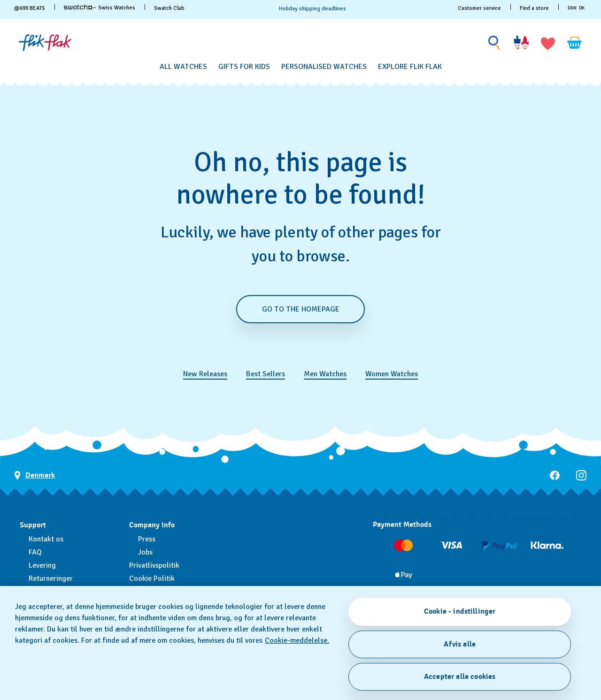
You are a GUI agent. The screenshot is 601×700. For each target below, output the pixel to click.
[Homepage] (45, 43)
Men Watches (325, 374)
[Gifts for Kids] (244, 67)
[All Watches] (183, 67)
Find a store (534, 8)
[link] (78, 7)
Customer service (479, 8)
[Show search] (494, 43)
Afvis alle (460, 644)
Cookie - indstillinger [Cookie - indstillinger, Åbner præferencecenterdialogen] (460, 611)
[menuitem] (183, 65)
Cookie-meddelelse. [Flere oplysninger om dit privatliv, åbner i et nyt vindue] (297, 640)
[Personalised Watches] (324, 67)
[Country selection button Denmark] (35, 476)
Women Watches (392, 374)
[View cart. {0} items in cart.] (575, 43)
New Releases (205, 374)
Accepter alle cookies (460, 677)
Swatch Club (169, 8)
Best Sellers (266, 374)
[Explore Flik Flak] (410, 67)
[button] (548, 43)
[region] (300, 643)
